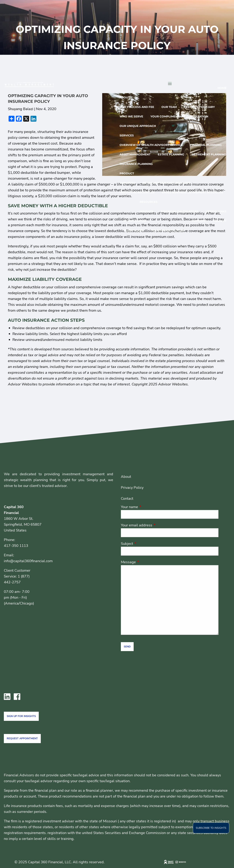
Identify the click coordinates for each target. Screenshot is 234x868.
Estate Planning (171, 154)
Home (222, 88)
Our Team (169, 107)
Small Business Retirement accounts (192, 192)
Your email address (154, 525)
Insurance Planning (136, 164)
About (125, 97)
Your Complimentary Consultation (179, 116)
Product (127, 173)
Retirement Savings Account (166, 183)
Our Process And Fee (137, 107)
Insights (147, 211)
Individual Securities (137, 192)
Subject (145, 544)
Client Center (135, 221)
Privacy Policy (132, 488)
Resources (149, 202)
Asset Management (135, 154)
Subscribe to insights (211, 828)
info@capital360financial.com (28, 561)
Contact (220, 221)
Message (146, 562)
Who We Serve (131, 116)
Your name (147, 507)
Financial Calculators (180, 211)
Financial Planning (206, 145)
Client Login (134, 230)
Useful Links (216, 211)
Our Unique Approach (138, 126)
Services (127, 135)
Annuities (127, 183)
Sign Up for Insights (21, 716)
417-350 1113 (16, 546)
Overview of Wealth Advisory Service (151, 145)
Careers (199, 221)
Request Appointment (22, 738)
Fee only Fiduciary (199, 107)
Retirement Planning (209, 154)
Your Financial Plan (168, 230)
